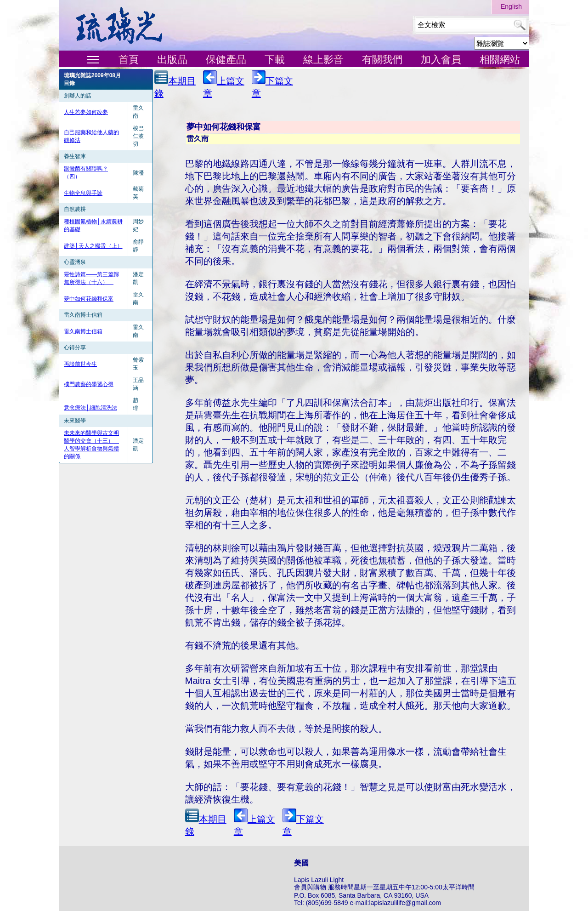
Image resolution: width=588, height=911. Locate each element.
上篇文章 (224, 84)
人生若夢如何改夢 (86, 112)
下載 (275, 60)
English (511, 6)
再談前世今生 (80, 364)
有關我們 (382, 60)
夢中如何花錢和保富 (89, 299)
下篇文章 (272, 84)
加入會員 (441, 60)
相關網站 (500, 60)
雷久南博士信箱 (83, 331)
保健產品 (226, 60)
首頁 (129, 60)
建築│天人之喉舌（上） (93, 246)
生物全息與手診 (83, 193)
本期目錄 (175, 84)
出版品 (172, 60)
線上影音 (323, 60)
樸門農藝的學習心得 (89, 384)
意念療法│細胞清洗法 (90, 408)
